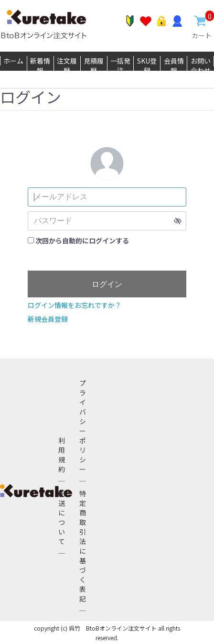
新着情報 (40, 65)
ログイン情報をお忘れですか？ (75, 305)
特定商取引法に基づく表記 (83, 546)
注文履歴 (67, 65)
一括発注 (120, 65)
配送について (62, 517)
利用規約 (62, 455)
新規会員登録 (48, 319)
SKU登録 (147, 65)
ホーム (13, 61)
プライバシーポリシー (83, 426)
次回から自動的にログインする (82, 240)
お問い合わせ (201, 65)
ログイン (107, 284)
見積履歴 (94, 65)
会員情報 (174, 65)
